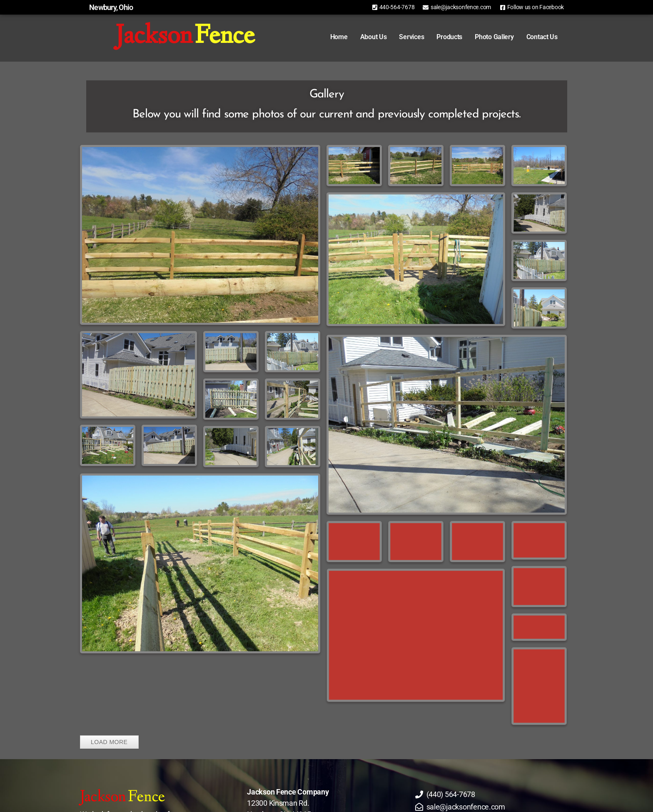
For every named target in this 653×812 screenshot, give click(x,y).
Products (438, 37)
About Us (361, 37)
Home (327, 37)
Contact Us (530, 37)
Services (400, 37)
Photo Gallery (483, 37)
